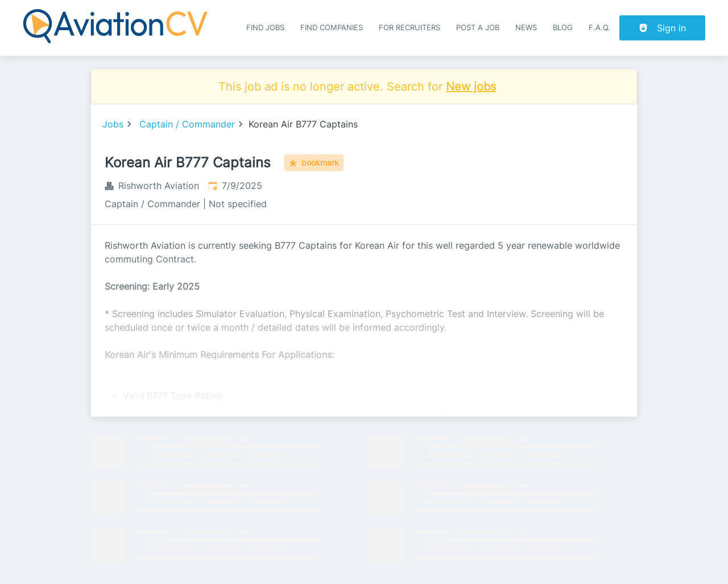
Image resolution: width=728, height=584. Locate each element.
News (526, 28)
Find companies (332, 28)
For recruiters (409, 28)
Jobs (113, 124)
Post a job (478, 28)
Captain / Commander (187, 124)
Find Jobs (265, 28)
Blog (563, 28)
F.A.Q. (599, 28)
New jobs (471, 87)
